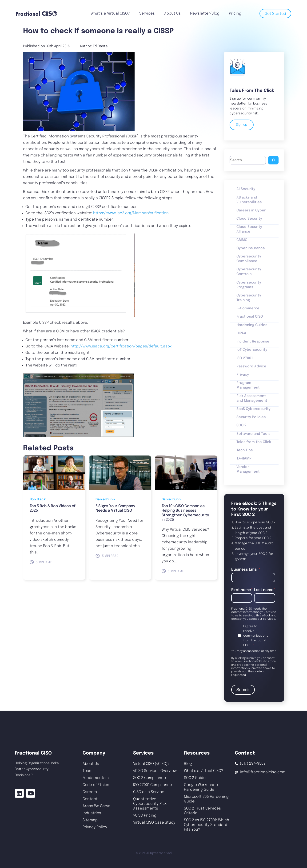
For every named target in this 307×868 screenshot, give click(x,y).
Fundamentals (96, 778)
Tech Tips (245, 450)
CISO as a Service (149, 792)
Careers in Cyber (251, 210)
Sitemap (90, 820)
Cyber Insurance (251, 248)
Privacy (243, 375)
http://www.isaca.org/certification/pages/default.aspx (121, 346)
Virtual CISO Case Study (154, 823)
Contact (90, 799)
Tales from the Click (254, 442)
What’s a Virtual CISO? (110, 14)
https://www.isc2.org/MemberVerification (131, 213)
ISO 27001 (245, 358)
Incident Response (253, 342)
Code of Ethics (96, 785)
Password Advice (251, 366)
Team (88, 771)
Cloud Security (249, 219)
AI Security (246, 189)
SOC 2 (241, 425)
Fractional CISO (250, 317)
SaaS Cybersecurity (253, 409)
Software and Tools (253, 434)
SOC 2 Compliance (150, 778)
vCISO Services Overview (155, 771)
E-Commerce (248, 308)
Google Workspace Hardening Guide (201, 787)
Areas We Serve (96, 806)
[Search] (273, 160)
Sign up (241, 125)
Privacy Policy (95, 827)
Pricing (235, 14)
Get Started (275, 14)
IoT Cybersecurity (252, 350)
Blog (188, 764)
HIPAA (241, 333)
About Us (172, 14)
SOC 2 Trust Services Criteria (202, 811)
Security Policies (251, 417)
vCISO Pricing (145, 815)
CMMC (242, 240)
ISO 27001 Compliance (153, 785)
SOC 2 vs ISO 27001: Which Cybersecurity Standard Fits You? (207, 825)
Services (147, 14)
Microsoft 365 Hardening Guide (206, 799)
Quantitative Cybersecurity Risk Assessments (150, 804)
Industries (92, 813)
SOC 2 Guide (195, 778)
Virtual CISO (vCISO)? (151, 764)
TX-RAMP (244, 459)
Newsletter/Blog (205, 14)
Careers (90, 792)
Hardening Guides (252, 325)
